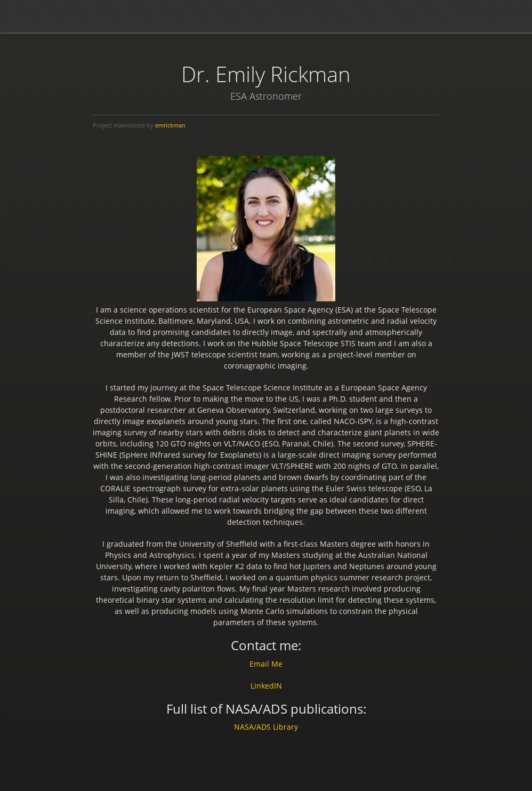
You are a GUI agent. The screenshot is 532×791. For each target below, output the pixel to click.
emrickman (170, 125)
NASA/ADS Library (266, 727)
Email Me (266, 664)
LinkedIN (266, 686)
